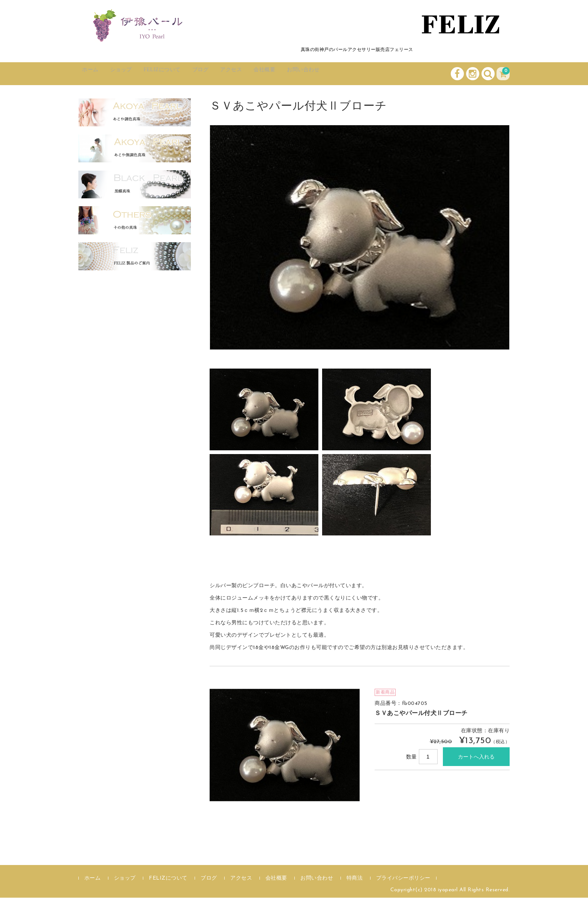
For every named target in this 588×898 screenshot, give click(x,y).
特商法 (355, 879)
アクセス (266, 74)
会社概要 (306, 74)
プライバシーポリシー (403, 879)
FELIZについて (182, 74)
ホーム (95, 74)
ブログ (229, 74)
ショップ (133, 74)
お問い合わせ (353, 74)
